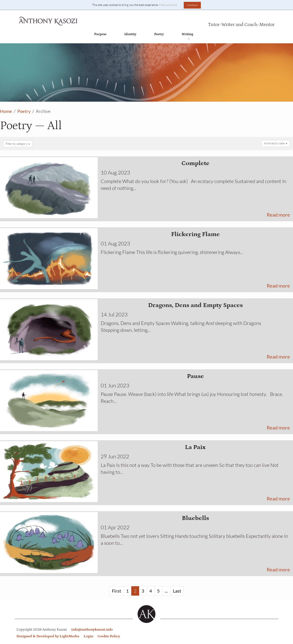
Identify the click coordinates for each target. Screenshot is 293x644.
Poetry (159, 34)
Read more (278, 215)
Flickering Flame (195, 234)
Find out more (168, 5)
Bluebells (195, 518)
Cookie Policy (109, 636)
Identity (130, 34)
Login (88, 636)
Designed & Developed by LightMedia (48, 636)
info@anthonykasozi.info (92, 630)
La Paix (195, 447)
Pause (195, 376)
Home (6, 111)
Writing (187, 36)
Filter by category (18, 144)
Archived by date (276, 143)
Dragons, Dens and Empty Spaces (195, 305)
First (116, 591)
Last (177, 591)
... (166, 591)
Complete (195, 163)
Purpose (100, 34)
